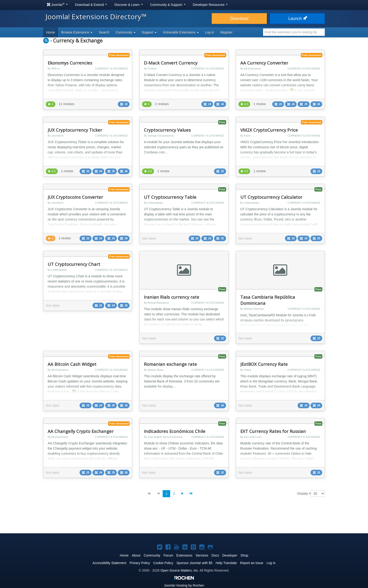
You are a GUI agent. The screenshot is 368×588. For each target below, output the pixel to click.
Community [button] (126, 32)
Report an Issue (252, 563)
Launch (297, 19)
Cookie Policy (163, 563)
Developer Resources (210, 5)
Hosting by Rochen (184, 585)
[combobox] (294, 32)
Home (51, 32)
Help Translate (226, 563)
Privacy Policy (140, 563)
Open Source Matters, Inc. (180, 570)
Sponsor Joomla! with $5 (194, 563)
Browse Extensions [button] (77, 32)
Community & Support (168, 5)
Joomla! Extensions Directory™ (96, 17)
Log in (210, 32)
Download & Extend (91, 5)
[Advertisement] (184, 519)
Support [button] (149, 32)
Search (104, 32)
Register (226, 32)
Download (239, 19)
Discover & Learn (128, 5)
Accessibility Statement (109, 563)
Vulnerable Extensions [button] (181, 32)
